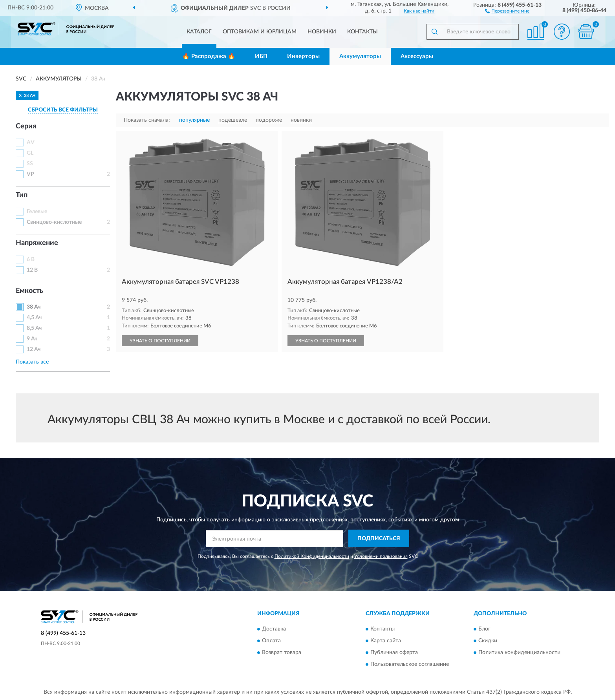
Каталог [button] (199, 32)
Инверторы (303, 56)
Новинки (322, 32)
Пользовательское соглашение (410, 664)
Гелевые (37, 212)
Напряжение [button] (37, 243)
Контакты (362, 32)
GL (30, 153)
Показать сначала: (147, 120)
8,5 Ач (34, 328)
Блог (484, 629)
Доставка (274, 629)
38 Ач (34, 307)
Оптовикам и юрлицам (260, 32)
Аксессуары (417, 56)
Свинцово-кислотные (54, 222)
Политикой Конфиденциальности (312, 556)
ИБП (261, 56)
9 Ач (32, 339)
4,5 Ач (34, 318)
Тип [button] (22, 195)
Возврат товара (282, 652)
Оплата (271, 641)
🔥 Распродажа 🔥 (209, 56)
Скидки (488, 641)
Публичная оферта (394, 652)
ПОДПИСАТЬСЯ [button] (379, 539)
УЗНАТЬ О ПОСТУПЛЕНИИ (160, 341)
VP (30, 174)
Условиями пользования (381, 556)
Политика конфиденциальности (519, 652)
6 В (31, 260)
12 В (32, 270)
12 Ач (34, 349)
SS (30, 164)
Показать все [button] (32, 362)
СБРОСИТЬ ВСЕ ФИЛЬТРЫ (63, 110)
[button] (507, 11)
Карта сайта (386, 641)
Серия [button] (26, 126)
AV (31, 143)
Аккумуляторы (360, 56)
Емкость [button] (29, 291)
